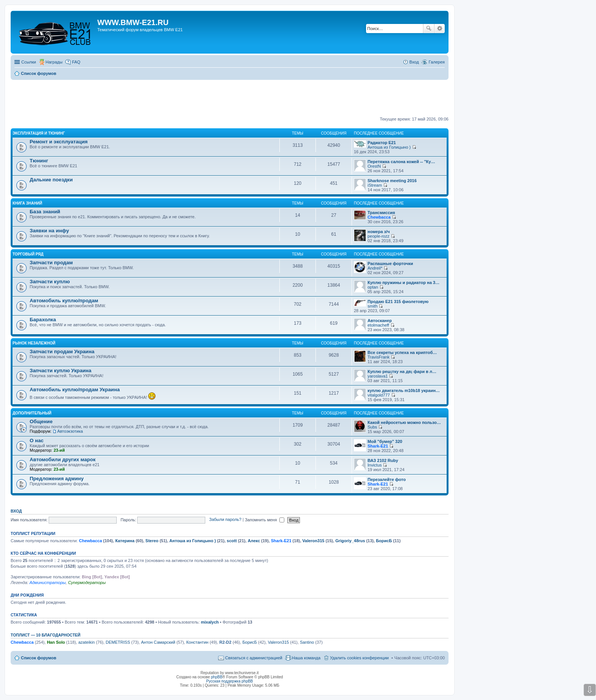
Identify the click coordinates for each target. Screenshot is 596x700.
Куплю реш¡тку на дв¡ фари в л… (402, 371)
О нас (37, 440)
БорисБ (384, 541)
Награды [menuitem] (54, 62)
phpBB (217, 677)
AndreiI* (375, 268)
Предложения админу (57, 479)
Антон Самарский (158, 642)
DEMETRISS (118, 642)
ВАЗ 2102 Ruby (383, 460)
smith (372, 306)
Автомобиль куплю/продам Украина (75, 390)
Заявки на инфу (49, 231)
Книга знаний (27, 203)
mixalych (210, 622)
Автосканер (380, 321)
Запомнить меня (265, 520)
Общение (41, 421)
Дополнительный (32, 413)
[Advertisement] (230, 98)
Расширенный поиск (440, 29)
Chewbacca (379, 217)
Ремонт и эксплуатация (59, 142)
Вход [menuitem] (414, 62)
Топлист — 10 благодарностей (46, 635)
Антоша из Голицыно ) (389, 147)
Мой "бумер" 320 (385, 441)
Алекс (254, 541)
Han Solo (56, 642)
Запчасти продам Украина (62, 352)
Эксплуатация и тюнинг (39, 133)
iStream (375, 185)
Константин (197, 642)
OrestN (374, 166)
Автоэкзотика (70, 431)
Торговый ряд (28, 254)
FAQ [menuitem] (76, 62)
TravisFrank (379, 357)
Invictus (375, 465)
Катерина (125, 541)
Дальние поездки (51, 180)
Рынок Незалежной (34, 343)
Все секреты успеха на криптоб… (402, 352)
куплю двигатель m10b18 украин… (404, 390)
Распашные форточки (390, 263)
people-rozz (378, 236)
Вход (16, 511)
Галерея (437, 62)
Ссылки (29, 62)
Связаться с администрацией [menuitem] (254, 658)
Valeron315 (313, 541)
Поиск (429, 29)
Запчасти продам (51, 263)
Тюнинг (39, 161)
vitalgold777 (379, 395)
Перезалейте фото (387, 479)
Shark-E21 (378, 446)
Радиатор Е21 (382, 143)
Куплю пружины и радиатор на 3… (403, 283)
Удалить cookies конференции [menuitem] (359, 658)
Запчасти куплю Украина (60, 371)
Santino (307, 642)
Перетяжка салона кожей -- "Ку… (401, 162)
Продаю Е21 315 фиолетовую (398, 302)
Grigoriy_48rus (350, 541)
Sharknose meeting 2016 (392, 181)
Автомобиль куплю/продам (64, 301)
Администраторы (47, 583)
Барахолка (43, 320)
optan (373, 287)
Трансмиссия (381, 213)
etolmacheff (378, 325)
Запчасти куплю (50, 282)
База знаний (45, 212)
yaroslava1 (378, 376)
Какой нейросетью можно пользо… (404, 422)
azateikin (86, 642)
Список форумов (39, 658)
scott (232, 541)
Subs (372, 427)
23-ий (59, 450)
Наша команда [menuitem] (306, 658)
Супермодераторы (87, 583)
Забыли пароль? (225, 520)
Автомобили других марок (63, 460)
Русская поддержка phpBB (229, 681)
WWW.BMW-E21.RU (133, 22)
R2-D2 (225, 642)
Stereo (152, 541)
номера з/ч (379, 232)
